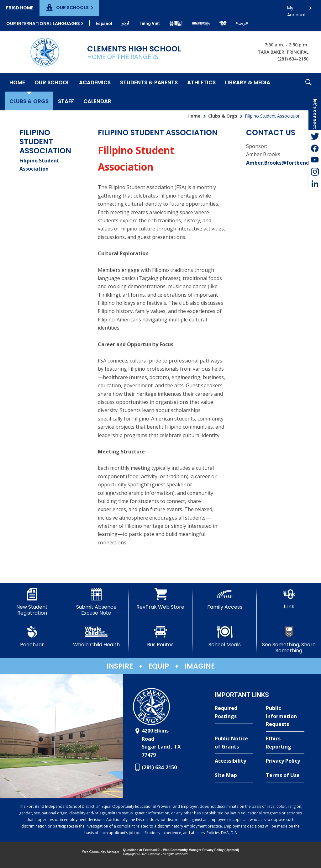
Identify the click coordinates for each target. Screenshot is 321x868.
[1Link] (289, 599)
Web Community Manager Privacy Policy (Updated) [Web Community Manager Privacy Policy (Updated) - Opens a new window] (201, 850)
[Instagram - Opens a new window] (315, 172)
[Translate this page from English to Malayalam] (201, 23)
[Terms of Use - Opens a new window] (285, 775)
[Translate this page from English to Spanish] (104, 24)
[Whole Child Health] (96, 637)
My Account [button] (297, 10)
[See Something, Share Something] (289, 640)
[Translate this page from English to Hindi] (223, 24)
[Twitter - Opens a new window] (315, 136)
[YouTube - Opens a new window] (315, 160)
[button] (308, 92)
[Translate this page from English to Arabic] (242, 23)
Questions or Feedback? (141, 850)
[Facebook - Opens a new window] (315, 148)
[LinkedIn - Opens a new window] (315, 184)
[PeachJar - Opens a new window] (32, 637)
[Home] (17, 82)
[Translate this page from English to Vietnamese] (149, 24)
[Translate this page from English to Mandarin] (176, 24)
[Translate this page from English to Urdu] (125, 23)
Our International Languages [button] (43, 24)
